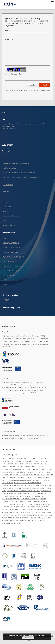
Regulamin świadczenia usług (13, 266)
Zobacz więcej (8, 184)
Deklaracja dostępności (11, 280)
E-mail (7, 30)
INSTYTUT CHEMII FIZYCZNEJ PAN (13, 477)
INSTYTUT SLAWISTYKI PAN (30, 499)
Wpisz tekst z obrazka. (14, 74)
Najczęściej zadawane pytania (13, 257)
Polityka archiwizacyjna (11, 271)
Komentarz (9, 39)
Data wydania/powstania (11, 216)
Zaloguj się (6, 300)
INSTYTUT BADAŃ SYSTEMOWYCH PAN (19, 464)
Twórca (5, 202)
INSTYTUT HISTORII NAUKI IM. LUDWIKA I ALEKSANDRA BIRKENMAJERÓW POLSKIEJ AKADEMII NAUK (25, 510)
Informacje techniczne (10, 252)
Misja (4, 238)
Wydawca (6, 211)
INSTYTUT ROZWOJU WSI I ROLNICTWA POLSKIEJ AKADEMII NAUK (24, 515)
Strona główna (8, 151)
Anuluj (33, 85)
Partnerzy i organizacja (11, 243)
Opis (4, 221)
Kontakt (5, 285)
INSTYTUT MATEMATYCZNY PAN (12, 459)
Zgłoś (45, 85)
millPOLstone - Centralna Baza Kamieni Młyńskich (20, 177)
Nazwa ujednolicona (10, 225)
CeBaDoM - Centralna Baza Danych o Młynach (19, 173)
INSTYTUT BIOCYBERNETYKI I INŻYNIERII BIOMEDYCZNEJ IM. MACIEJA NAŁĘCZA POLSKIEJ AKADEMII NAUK (27, 518)
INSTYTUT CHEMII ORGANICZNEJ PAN (37, 477)
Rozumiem (28, 638)
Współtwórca (7, 207)
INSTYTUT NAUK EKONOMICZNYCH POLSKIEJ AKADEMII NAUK (33, 512)
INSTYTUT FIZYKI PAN (20, 520)
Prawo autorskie (8, 261)
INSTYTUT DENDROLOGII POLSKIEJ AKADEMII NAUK (18, 480)
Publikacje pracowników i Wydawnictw (16, 163)
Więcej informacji (39, 635)
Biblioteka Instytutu (9, 168)
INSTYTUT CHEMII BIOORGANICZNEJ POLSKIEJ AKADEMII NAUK (33, 475)
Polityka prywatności (10, 275)
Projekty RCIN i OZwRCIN (11, 247)
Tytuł (4, 197)
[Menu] (52, 2)
